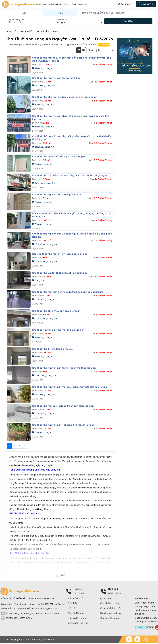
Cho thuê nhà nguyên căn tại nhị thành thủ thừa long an (64, 368)
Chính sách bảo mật (111, 608)
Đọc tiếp (60, 575)
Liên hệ (72, 608)
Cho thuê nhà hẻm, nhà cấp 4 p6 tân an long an (59, 156)
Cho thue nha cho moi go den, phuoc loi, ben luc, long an (65, 97)
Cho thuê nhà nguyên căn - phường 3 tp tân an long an (63, 425)
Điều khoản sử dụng (110, 613)
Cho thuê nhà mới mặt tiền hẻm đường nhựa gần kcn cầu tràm (68, 292)
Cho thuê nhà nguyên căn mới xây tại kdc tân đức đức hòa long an (70, 387)
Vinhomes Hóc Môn (78, 623)
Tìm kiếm (128, 21)
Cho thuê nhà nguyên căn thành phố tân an (57, 194)
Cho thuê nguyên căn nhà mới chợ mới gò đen (58, 330)
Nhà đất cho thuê (56, 4)
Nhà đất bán (41, 4)
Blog (74, 4)
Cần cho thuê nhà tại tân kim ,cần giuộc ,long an (60, 254)
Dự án (67, 4)
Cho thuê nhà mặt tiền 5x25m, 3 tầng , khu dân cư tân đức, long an (70, 175)
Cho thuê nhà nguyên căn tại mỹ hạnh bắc (56, 78)
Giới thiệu (104, 45)
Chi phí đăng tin (76, 613)
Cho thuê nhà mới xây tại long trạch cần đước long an (63, 406)
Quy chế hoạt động (110, 603)
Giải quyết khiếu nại (110, 618)
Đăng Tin (146, 4)
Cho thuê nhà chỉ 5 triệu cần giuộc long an (56, 311)
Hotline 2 (113, 589)
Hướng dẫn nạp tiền (78, 618)
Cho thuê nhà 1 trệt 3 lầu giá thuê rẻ (52, 349)
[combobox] (30, 22)
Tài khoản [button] (125, 4)
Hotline (78, 589)
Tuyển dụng (83, 4)
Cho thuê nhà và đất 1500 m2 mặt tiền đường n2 (60, 273)
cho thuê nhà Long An (20, 465)
